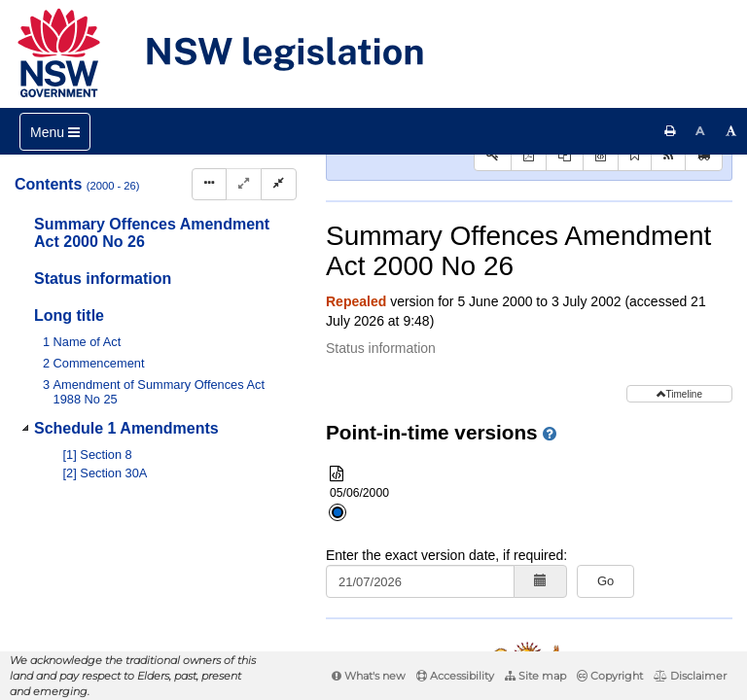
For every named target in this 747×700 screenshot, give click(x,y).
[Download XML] (601, 285)
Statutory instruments (588, 189)
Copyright (610, 676)
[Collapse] (279, 184)
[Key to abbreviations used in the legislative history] (493, 285)
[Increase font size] (731, 131)
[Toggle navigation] (55, 132)
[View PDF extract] (565, 285)
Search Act (386, 252)
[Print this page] (670, 131)
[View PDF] (529, 285)
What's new (369, 676)
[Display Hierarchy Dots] (209, 184)
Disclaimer (690, 676)
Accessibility (455, 676)
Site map (535, 676)
